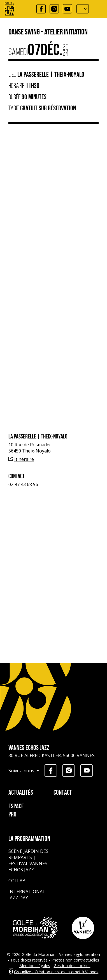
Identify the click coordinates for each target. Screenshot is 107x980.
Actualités (19, 793)
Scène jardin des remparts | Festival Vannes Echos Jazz (28, 860)
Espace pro (16, 811)
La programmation (29, 839)
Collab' (18, 881)
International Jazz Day (27, 895)
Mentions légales (35, 966)
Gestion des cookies (72, 966)
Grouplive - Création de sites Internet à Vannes (56, 971)
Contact (63, 793)
